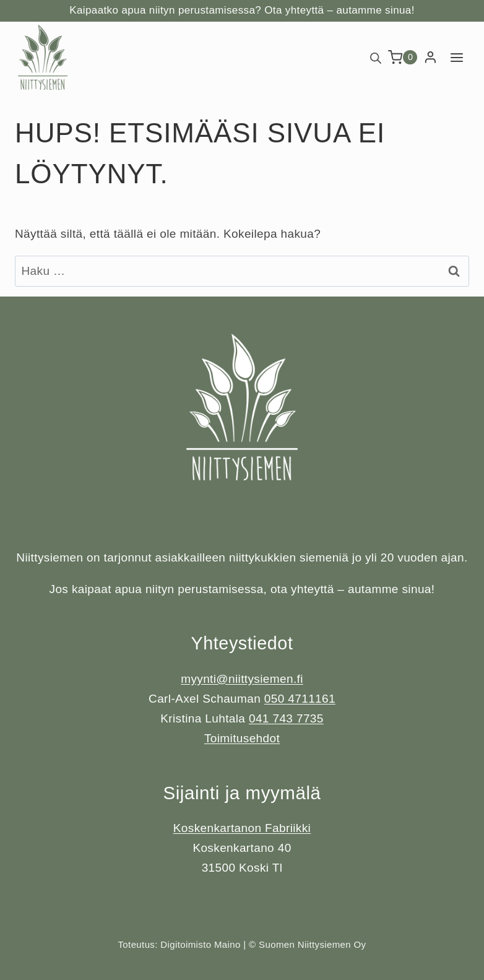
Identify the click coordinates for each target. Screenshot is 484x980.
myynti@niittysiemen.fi (242, 679)
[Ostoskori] (403, 57)
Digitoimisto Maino (200, 944)
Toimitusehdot (242, 738)
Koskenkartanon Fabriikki (242, 828)
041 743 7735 (286, 718)
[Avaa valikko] (456, 57)
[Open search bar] (376, 57)
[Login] (430, 58)
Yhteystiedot (242, 643)
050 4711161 (300, 699)
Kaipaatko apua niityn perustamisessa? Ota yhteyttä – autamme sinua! (242, 10)
